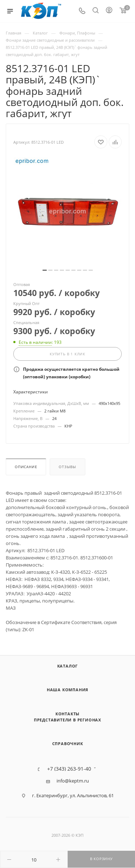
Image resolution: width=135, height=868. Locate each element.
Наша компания (67, 690)
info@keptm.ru (73, 781)
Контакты (67, 714)
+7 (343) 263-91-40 (69, 769)
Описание (26, 467)
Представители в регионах (67, 720)
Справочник (68, 744)
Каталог (68, 666)
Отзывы (67, 467)
